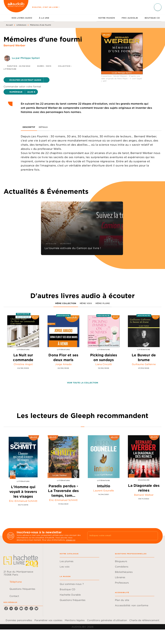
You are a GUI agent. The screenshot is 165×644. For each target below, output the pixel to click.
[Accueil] (16, 7)
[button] (27, 80)
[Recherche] (158, 7)
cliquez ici (71, 540)
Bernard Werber (14, 45)
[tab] (7, 18)
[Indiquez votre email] (119, 536)
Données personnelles (19, 620)
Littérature (21, 25)
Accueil (9, 25)
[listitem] (6, 608)
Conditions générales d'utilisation (107, 620)
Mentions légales (75, 620)
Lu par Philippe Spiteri (26, 58)
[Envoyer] (154, 536)
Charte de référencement (144, 620)
